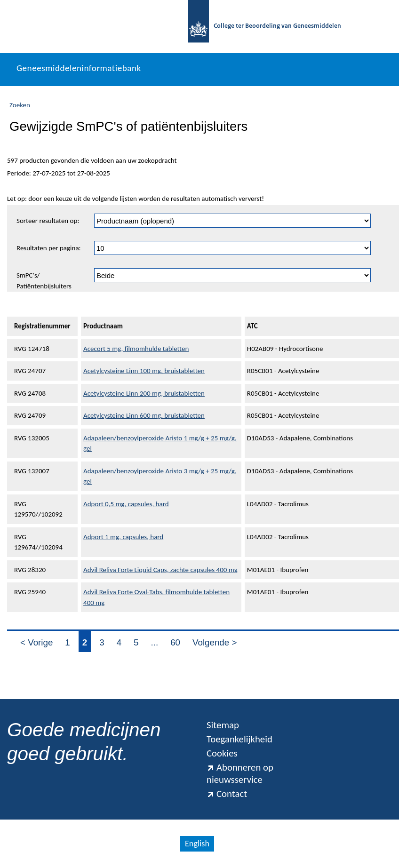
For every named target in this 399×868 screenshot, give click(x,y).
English (197, 844)
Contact (227, 794)
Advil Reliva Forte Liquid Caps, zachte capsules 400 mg (160, 570)
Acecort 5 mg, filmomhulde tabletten (136, 349)
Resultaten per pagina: (49, 248)
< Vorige (36, 642)
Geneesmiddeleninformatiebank (79, 68)
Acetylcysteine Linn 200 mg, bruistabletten (144, 393)
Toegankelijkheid (239, 739)
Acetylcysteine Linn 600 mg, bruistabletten (144, 415)
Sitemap (223, 725)
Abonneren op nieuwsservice (240, 773)
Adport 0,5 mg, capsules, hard (126, 504)
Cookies (222, 753)
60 (175, 642)
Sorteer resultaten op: (48, 221)
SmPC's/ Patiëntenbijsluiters (44, 281)
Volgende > (215, 642)
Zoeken (20, 105)
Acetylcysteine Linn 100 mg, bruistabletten (144, 371)
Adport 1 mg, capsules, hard (123, 537)
